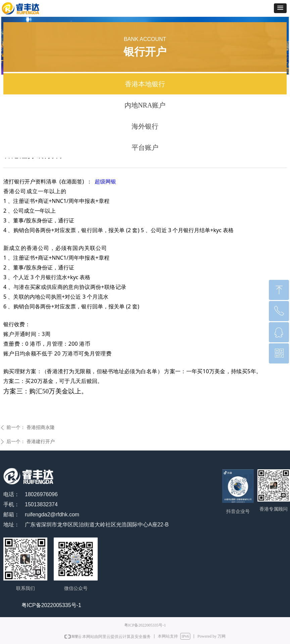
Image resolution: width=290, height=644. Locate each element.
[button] (280, 8)
